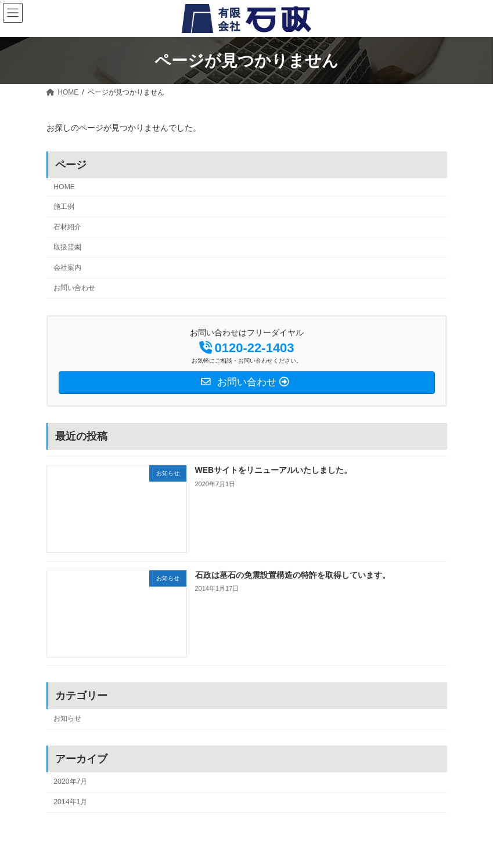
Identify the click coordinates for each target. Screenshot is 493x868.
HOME (64, 187)
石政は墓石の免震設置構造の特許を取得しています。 (292, 575)
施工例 (64, 207)
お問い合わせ (74, 288)
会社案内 (67, 267)
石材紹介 (67, 227)
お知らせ (67, 718)
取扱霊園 (67, 247)
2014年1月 (70, 802)
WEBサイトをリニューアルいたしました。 (273, 470)
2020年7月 (70, 782)
